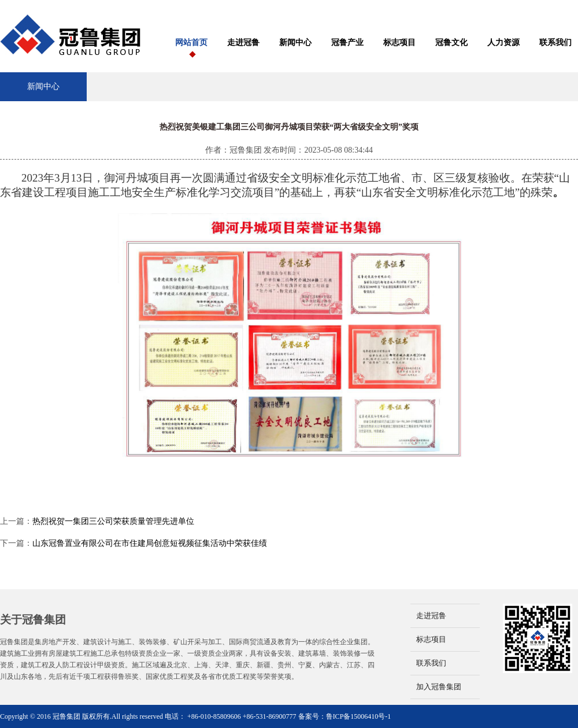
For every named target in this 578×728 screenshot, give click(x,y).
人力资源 (503, 43)
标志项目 (399, 43)
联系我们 (555, 43)
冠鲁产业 (347, 43)
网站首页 (191, 43)
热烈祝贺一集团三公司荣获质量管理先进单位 (113, 521)
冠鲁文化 (451, 43)
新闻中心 (295, 43)
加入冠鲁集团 (439, 687)
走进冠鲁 (243, 43)
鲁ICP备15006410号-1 (359, 716)
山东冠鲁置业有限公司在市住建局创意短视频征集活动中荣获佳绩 (150, 543)
